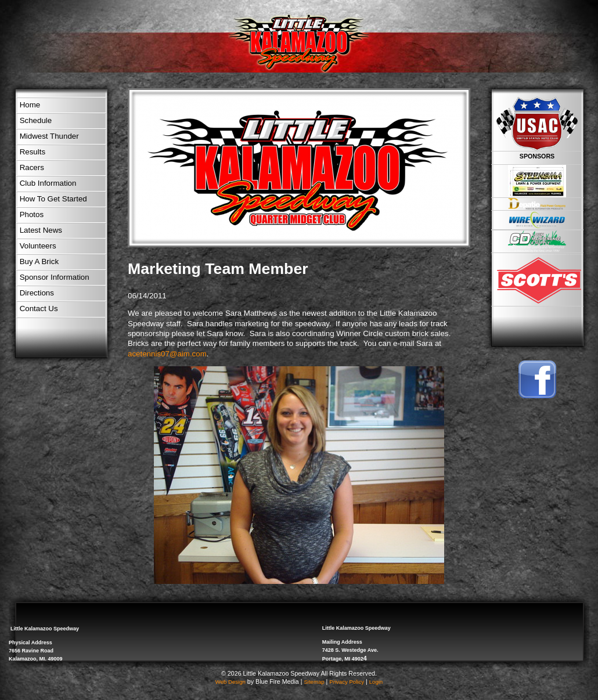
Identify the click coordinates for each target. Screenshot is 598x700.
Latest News (41, 230)
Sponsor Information (55, 277)
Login (376, 682)
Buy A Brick (39, 261)
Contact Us (39, 308)
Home (30, 105)
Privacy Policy (347, 682)
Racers (32, 167)
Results (33, 152)
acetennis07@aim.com (167, 354)
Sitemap (314, 682)
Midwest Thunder (49, 136)
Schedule (36, 120)
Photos (32, 214)
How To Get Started (53, 199)
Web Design (230, 682)
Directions (37, 293)
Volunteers (38, 246)
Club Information (48, 183)
